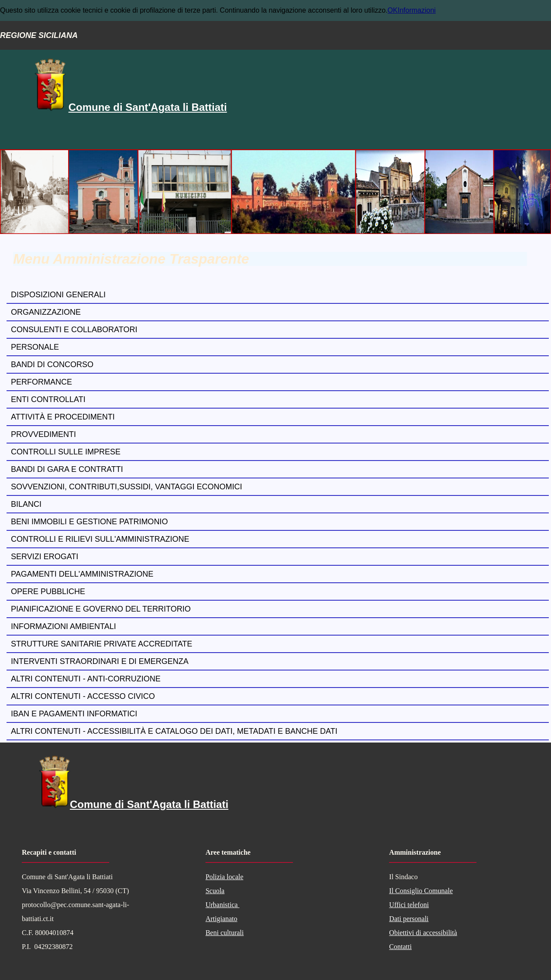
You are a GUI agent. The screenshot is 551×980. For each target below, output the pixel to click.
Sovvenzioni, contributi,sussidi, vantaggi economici (126, 487)
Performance (41, 382)
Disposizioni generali (58, 295)
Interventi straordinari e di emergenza (100, 661)
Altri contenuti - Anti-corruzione (86, 679)
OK (393, 10)
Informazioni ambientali (64, 626)
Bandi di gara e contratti (67, 469)
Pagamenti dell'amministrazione (82, 574)
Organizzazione (46, 312)
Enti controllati (48, 399)
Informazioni (417, 10)
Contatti (400, 947)
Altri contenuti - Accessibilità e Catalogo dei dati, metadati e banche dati (174, 731)
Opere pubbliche (48, 591)
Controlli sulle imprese (66, 452)
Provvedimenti (43, 434)
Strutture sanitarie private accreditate (102, 644)
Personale (35, 347)
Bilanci (26, 504)
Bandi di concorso (52, 364)
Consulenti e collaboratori (74, 330)
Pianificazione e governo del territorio (101, 609)
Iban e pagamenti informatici (74, 714)
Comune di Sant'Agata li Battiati (148, 107)
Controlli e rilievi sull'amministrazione (100, 539)
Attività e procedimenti (63, 417)
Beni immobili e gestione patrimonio (89, 522)
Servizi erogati (45, 557)
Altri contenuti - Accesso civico (83, 696)
